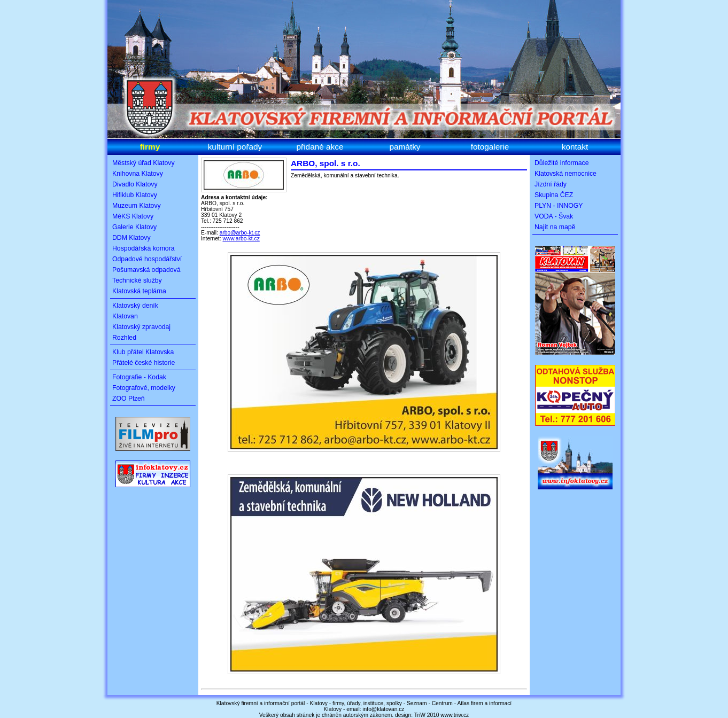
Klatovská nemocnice (566, 174)
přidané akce (320, 147)
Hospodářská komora (144, 248)
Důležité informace (562, 163)
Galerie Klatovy (134, 227)
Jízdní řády (551, 184)
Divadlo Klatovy (135, 184)
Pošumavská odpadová (146, 270)
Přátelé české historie (144, 363)
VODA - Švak (554, 216)
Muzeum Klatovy (137, 206)
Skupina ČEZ (554, 195)
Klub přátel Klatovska (143, 352)
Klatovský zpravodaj (141, 327)
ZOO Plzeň (129, 399)
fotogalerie (490, 147)
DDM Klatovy (131, 238)
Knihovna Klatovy (138, 174)
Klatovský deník (135, 306)
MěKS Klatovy (133, 216)
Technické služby (137, 280)
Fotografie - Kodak (139, 377)
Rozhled (124, 338)
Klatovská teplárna (139, 291)
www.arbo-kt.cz (241, 239)
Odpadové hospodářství (147, 259)
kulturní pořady (235, 147)
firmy (150, 147)
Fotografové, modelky (144, 388)
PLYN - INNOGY (559, 206)
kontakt (575, 147)
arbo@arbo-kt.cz (240, 233)
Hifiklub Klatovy (135, 195)
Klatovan (125, 316)
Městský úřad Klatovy (144, 163)
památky (405, 147)
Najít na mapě (555, 227)
